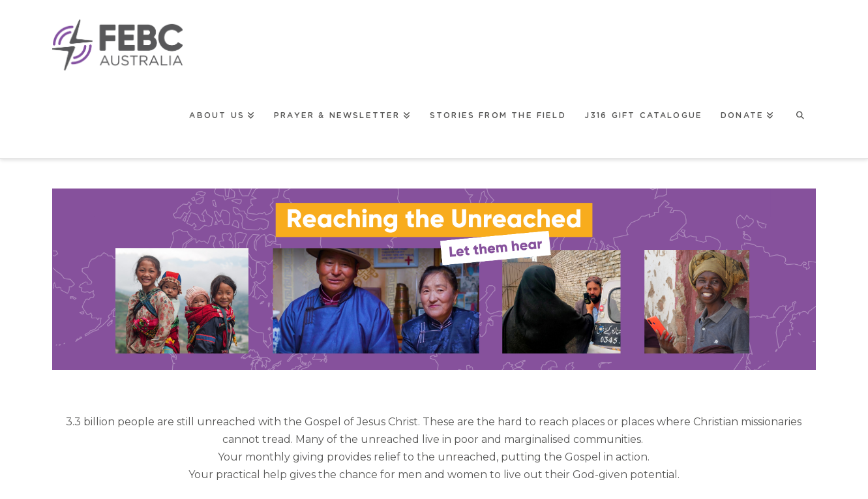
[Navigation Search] (800, 114)
